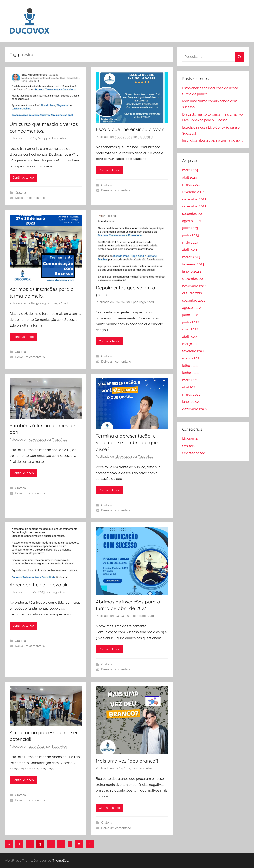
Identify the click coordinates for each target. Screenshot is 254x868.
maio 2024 (190, 170)
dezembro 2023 (194, 199)
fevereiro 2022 (193, 351)
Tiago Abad (59, 138)
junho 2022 (191, 322)
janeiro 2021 (191, 402)
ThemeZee (60, 860)
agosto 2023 (192, 221)
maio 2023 (190, 243)
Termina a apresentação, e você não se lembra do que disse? (127, 443)
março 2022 (191, 344)
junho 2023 (191, 235)
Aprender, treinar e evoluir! (39, 585)
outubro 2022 (192, 293)
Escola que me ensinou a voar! (130, 129)
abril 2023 (190, 250)
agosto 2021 (191, 358)
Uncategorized (194, 453)
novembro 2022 (194, 286)
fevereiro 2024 (193, 192)
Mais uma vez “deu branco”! (127, 761)
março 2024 (191, 184)
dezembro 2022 (194, 279)
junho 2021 (190, 373)
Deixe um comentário (30, 198)
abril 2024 (190, 177)
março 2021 (191, 394)
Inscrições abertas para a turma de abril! (213, 140)
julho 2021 (190, 366)
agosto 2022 (192, 308)
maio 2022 (190, 329)
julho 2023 (190, 228)
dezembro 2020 (194, 409)
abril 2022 (190, 337)
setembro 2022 (194, 300)
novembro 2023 (194, 206)
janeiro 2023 (191, 271)
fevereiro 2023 (193, 264)
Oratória (20, 193)
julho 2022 (190, 315)
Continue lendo (23, 178)
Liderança (190, 438)
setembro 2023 (194, 214)
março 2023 (191, 257)
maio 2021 (190, 380)
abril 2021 (189, 387)
